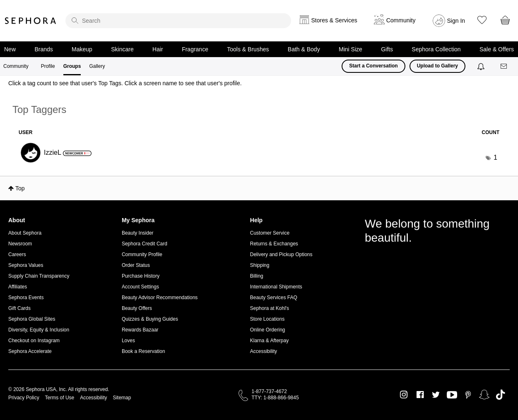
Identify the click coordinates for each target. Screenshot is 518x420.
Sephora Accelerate (30, 351)
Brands (43, 49)
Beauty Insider (138, 233)
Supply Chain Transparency (39, 276)
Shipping (260, 265)
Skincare (122, 49)
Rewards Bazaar (140, 330)
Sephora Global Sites (32, 319)
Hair (158, 49)
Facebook (420, 395)
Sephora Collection (436, 49)
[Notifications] (482, 66)
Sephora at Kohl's (270, 308)
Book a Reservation (143, 351)
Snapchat (484, 395)
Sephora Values (26, 265)
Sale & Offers (497, 49)
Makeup (82, 49)
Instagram (404, 395)
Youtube (452, 395)
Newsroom (20, 244)
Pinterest (468, 395)
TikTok (500, 395)
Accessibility (264, 351)
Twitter (436, 395)
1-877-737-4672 (269, 391)
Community (16, 66)
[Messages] (504, 66)
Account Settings (140, 287)
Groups (72, 66)
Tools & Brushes (248, 49)
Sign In (456, 21)
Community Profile (142, 254)
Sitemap (122, 398)
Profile (48, 66)
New (10, 49)
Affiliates (18, 287)
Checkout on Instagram (34, 341)
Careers (17, 254)
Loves (128, 341)
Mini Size (351, 49)
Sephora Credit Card (145, 244)
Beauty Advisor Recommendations (160, 298)
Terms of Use (60, 398)
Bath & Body (304, 49)
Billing (257, 276)
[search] (178, 21)
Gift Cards (19, 308)
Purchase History (141, 276)
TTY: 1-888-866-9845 (275, 398)
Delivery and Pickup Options (281, 254)
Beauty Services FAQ (274, 298)
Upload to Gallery (437, 66)
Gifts (387, 49)
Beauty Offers (137, 308)
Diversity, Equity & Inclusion (39, 330)
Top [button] (20, 188)
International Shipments (276, 287)
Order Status (136, 265)
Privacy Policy (24, 398)
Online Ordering (268, 330)
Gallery (97, 66)
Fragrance (195, 49)
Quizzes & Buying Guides (150, 319)
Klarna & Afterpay (269, 341)
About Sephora (25, 233)
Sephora (31, 21)
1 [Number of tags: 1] (495, 157)
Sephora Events (26, 298)
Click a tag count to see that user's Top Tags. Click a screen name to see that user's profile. (125, 83)
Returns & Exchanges (274, 244)
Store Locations (267, 319)
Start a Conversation (373, 66)
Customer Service (270, 233)
